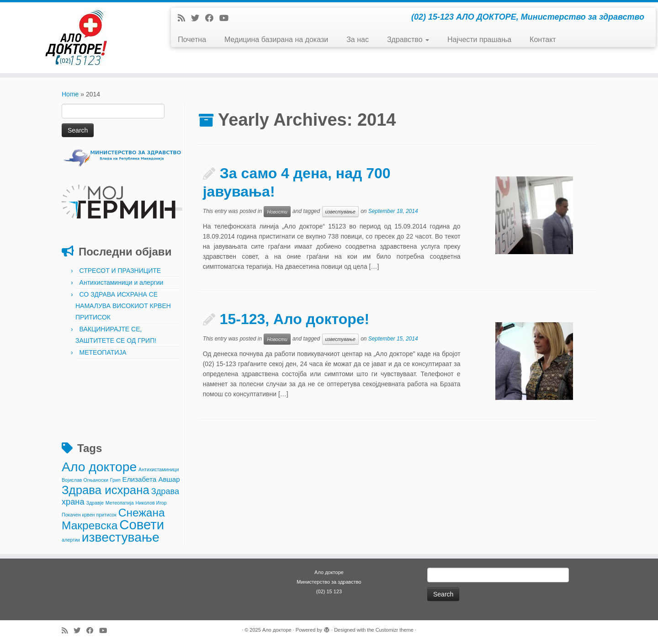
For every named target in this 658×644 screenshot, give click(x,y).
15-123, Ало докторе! (295, 319)
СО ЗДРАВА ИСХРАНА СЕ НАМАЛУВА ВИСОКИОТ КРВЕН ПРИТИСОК (123, 306)
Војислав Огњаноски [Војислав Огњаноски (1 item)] (85, 480)
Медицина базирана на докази (276, 40)
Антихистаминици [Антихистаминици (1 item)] (159, 469)
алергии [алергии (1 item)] (71, 540)
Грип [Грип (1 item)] (115, 480)
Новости (277, 212)
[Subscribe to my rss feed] (184, 18)
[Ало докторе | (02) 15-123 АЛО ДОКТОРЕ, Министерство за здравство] (76, 38)
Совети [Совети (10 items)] (142, 524)
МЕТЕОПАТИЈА (103, 352)
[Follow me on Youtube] (227, 18)
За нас (358, 40)
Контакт (543, 40)
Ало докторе (277, 630)
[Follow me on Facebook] (212, 18)
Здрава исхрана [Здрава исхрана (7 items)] (106, 490)
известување (340, 212)
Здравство (408, 40)
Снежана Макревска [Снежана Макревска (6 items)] (113, 519)
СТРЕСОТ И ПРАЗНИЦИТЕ (120, 271)
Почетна (192, 40)
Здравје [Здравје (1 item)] (95, 503)
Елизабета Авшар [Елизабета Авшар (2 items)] (151, 479)
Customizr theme (395, 630)
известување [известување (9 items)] (121, 537)
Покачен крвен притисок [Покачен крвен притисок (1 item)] (89, 515)
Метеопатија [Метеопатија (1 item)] (120, 503)
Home (70, 94)
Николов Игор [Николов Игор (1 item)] (151, 503)
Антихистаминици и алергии (122, 282)
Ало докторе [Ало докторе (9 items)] (99, 467)
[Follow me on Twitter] (198, 18)
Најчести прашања (479, 40)
